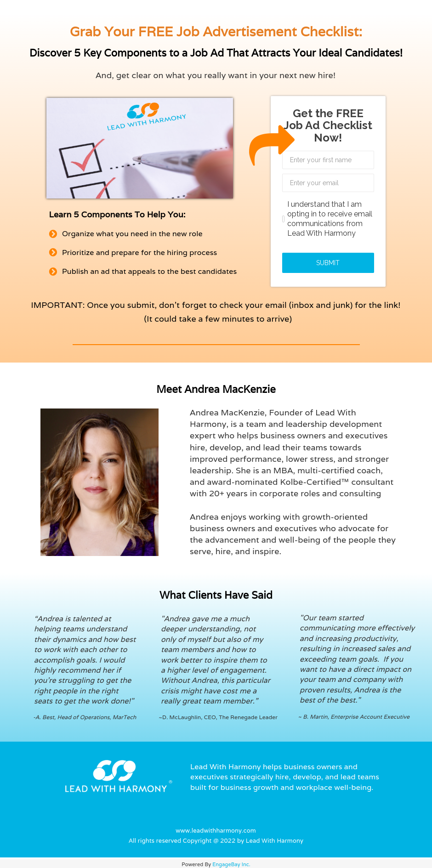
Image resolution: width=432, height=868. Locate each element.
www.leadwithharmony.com (216, 831)
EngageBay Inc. (231, 864)
